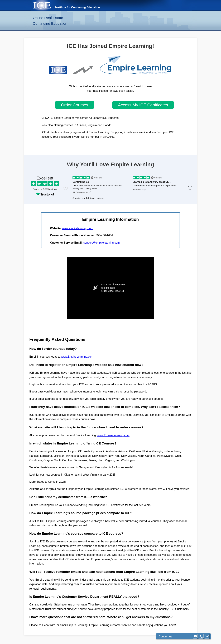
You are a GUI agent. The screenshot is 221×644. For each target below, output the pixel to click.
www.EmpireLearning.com (77, 357)
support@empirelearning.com (102, 243)
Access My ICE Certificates (143, 105)
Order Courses (75, 105)
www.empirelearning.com (78, 228)
